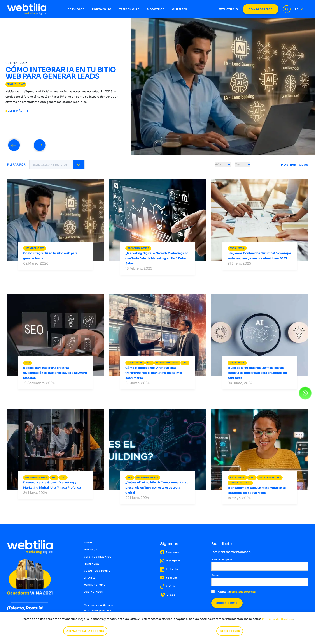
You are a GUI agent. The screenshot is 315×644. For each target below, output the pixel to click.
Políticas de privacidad (98, 610)
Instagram (170, 561)
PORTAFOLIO (102, 9)
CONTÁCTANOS (261, 9)
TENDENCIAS (129, 9)
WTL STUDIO (229, 9)
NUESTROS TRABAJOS (98, 557)
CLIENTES (180, 9)
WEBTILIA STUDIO (95, 585)
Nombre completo (222, 559)
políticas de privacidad (243, 592)
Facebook (170, 552)
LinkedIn (169, 569)
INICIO (88, 543)
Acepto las (233, 592)
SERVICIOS (76, 9)
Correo (215, 575)
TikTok (168, 586)
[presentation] (14, 144)
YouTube (169, 578)
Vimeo (168, 595)
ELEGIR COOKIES (230, 631)
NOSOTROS (156, 9)
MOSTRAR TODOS (295, 165)
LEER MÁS (17, 111)
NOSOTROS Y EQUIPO (97, 571)
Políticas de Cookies (278, 619)
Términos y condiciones (99, 605)
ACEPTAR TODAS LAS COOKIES (85, 631)
